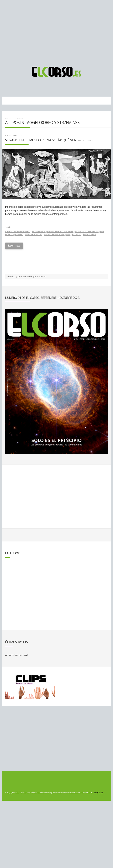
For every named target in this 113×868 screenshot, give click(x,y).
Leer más (14, 246)
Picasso (77, 234)
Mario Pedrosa (34, 234)
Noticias (17, 119)
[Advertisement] (56, 31)
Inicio (8, 119)
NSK (68, 234)
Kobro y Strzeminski (87, 231)
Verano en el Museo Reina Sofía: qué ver (41, 140)
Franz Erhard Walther (60, 231)
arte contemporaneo (18, 231)
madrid (19, 234)
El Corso (89, 140)
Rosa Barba (89, 234)
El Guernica (39, 231)
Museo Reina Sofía (54, 234)
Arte (8, 227)
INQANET (99, 793)
